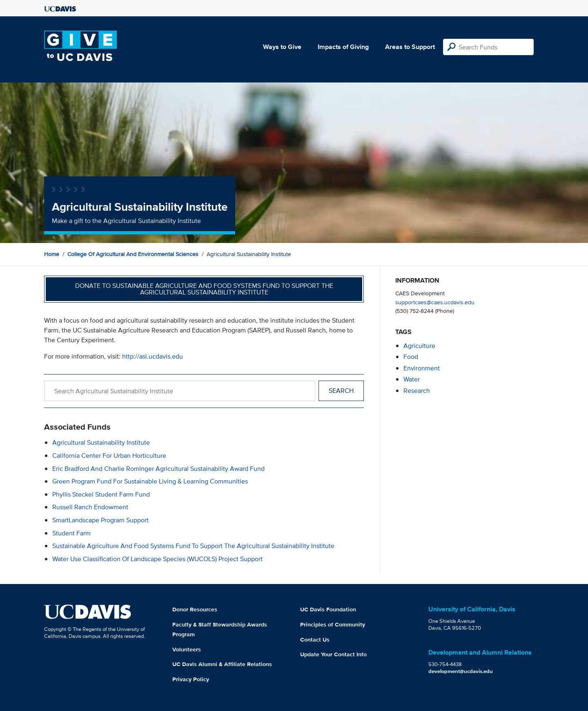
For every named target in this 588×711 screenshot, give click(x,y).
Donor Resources (195, 609)
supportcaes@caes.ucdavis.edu (435, 302)
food (411, 357)
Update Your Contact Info (333, 654)
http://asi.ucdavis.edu (153, 356)
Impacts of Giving (343, 47)
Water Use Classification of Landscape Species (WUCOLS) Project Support (157, 559)
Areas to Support (410, 47)
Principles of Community (333, 624)
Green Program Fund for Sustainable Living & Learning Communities (150, 481)
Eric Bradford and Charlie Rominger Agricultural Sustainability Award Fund (158, 469)
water (412, 379)
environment (422, 368)
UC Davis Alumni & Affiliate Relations (222, 664)
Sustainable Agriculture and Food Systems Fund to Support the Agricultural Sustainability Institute (193, 546)
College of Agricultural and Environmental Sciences (133, 254)
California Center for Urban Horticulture (109, 456)
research (417, 391)
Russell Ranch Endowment (90, 507)
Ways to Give (282, 47)
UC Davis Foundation (328, 609)
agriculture (419, 346)
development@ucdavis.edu (461, 671)
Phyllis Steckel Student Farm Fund (101, 494)
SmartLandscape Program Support (100, 520)
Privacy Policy (191, 679)
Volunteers (187, 649)
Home (52, 254)
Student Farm (71, 533)
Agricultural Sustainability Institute (101, 442)
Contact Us (315, 640)
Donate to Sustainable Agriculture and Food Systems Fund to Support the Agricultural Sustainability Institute (204, 289)
